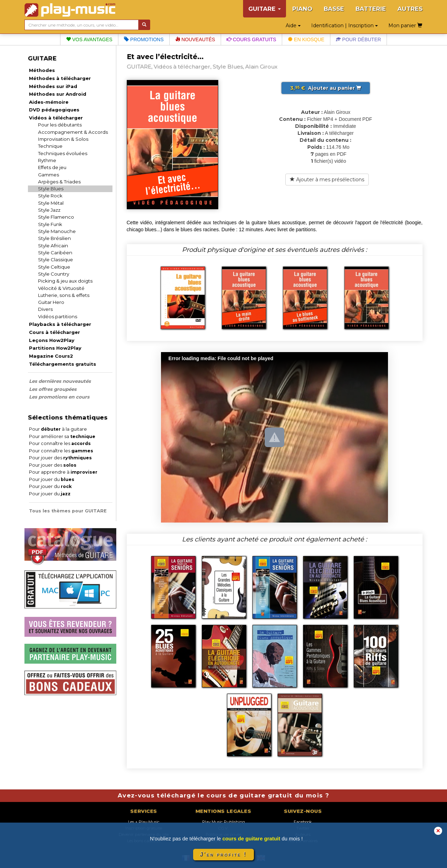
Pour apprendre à (63, 472)
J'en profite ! (223, 855)
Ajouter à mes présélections (327, 180)
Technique (50, 146)
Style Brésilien (54, 238)
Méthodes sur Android (58, 94)
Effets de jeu (52, 167)
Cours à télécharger (54, 332)
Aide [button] (293, 25)
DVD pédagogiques (54, 110)
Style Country (54, 274)
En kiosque (306, 39)
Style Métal (51, 203)
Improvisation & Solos (63, 139)
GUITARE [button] (265, 9)
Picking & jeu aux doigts (65, 281)
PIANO (302, 9)
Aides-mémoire (49, 102)
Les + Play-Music (144, 822)
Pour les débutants (60, 125)
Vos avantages (89, 39)
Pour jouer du (52, 479)
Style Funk (50, 224)
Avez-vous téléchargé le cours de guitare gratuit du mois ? (223, 795)
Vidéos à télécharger (56, 118)
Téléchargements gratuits (63, 364)
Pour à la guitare (58, 429)
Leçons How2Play (52, 340)
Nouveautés (195, 39)
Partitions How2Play (55, 348)
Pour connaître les (60, 443)
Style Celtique (54, 267)
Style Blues (51, 189)
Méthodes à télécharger (60, 78)
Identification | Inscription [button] (345, 25)
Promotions (144, 39)
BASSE (334, 9)
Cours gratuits (251, 39)
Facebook (303, 822)
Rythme (47, 160)
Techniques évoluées (63, 153)
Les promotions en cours (59, 397)
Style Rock (50, 196)
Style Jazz (49, 210)
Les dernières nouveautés (60, 381)
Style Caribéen (55, 253)
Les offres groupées (53, 389)
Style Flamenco (56, 217)
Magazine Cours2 (51, 356)
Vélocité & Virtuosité (61, 288)
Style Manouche (57, 231)
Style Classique (56, 260)
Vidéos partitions (58, 316)
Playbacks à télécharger (60, 324)
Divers (45, 309)
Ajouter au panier (326, 88)
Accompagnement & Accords (73, 132)
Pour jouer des (60, 458)
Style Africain (53, 246)
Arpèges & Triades (59, 182)
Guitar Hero (51, 302)
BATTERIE (371, 9)
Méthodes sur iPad (53, 86)
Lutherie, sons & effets (64, 295)
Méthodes (42, 70)
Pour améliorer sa (62, 436)
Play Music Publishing (223, 822)
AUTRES (410, 9)
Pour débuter (358, 39)
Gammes (49, 175)
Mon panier (405, 25)
